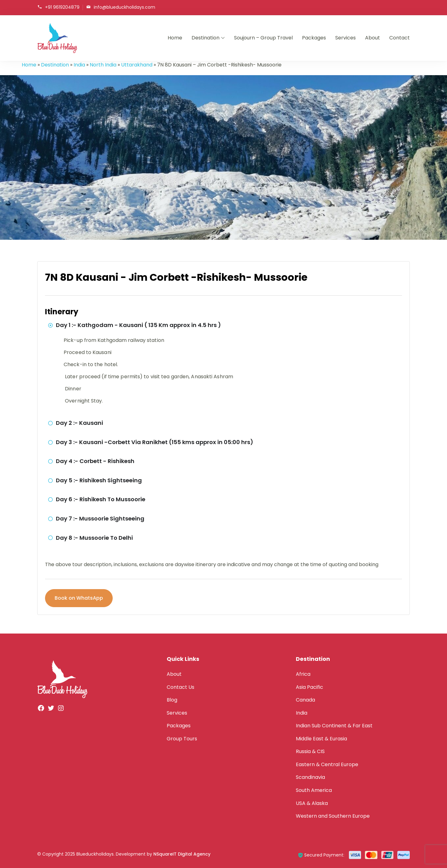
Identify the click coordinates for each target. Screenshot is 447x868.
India (79, 65)
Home (175, 38)
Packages (314, 38)
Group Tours (182, 739)
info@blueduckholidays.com (124, 7)
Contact (400, 38)
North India (103, 65)
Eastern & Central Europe (327, 764)
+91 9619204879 (62, 7)
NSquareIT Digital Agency (182, 854)
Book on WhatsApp (79, 598)
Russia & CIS (310, 751)
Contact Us (181, 687)
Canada (305, 700)
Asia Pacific (309, 687)
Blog (172, 700)
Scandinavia (310, 777)
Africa (303, 674)
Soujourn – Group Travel (263, 38)
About (372, 38)
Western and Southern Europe (333, 816)
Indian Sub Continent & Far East (334, 726)
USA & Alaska (312, 803)
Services (345, 38)
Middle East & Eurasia (321, 739)
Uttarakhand (137, 65)
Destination (205, 38)
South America (314, 790)
